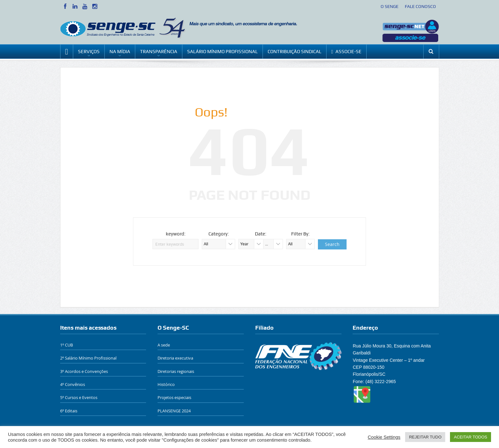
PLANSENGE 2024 (174, 411)
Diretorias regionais (176, 371)
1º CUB (67, 345)
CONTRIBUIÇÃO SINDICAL (295, 52)
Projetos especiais (174, 397)
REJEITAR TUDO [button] (425, 437)
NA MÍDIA (120, 52)
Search (332, 244)
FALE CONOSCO (420, 6)
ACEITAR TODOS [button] (471, 437)
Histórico (166, 384)
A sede (164, 345)
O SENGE (390, 6)
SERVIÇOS (89, 52)
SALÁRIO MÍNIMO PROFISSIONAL (222, 52)
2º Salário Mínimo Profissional (88, 358)
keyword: (176, 234)
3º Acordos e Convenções (84, 371)
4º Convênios (73, 384)
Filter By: (300, 234)
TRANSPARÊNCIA (159, 52)
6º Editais (69, 411)
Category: (219, 234)
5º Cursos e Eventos (79, 397)
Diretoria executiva (175, 358)
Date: (261, 234)
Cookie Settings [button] (384, 437)
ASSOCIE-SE (347, 52)
